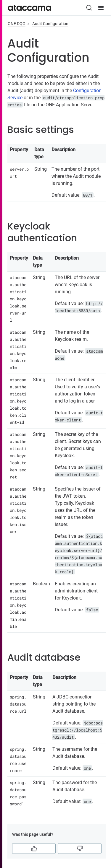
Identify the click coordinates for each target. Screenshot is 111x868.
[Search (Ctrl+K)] (89, 8)
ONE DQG (17, 24)
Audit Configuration (50, 24)
